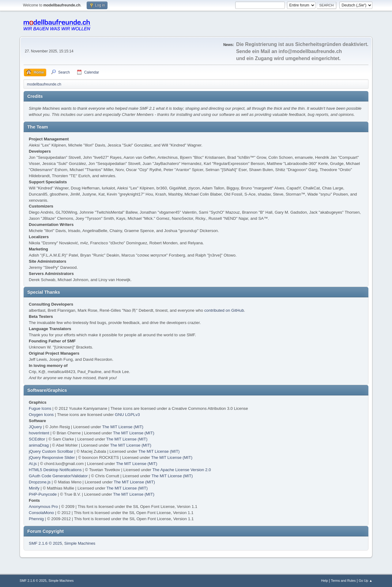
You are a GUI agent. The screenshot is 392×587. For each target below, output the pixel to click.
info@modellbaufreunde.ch (310, 51)
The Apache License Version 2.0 (181, 470)
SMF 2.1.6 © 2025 (45, 543)
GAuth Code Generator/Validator (58, 476)
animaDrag (39, 445)
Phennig (36, 519)
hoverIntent (39, 433)
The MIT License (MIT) (123, 427)
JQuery (35, 427)
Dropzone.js (40, 482)
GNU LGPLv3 (127, 415)
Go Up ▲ (366, 581)
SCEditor (37, 439)
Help (325, 581)
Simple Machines (80, 543)
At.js (33, 464)
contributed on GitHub (224, 310)
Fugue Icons (40, 408)
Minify (34, 488)
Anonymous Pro (43, 507)
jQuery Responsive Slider (52, 457)
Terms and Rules (343, 581)
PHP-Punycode (43, 494)
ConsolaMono (41, 513)
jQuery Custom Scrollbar (51, 451)
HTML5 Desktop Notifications (55, 470)
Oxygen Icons (41, 415)
